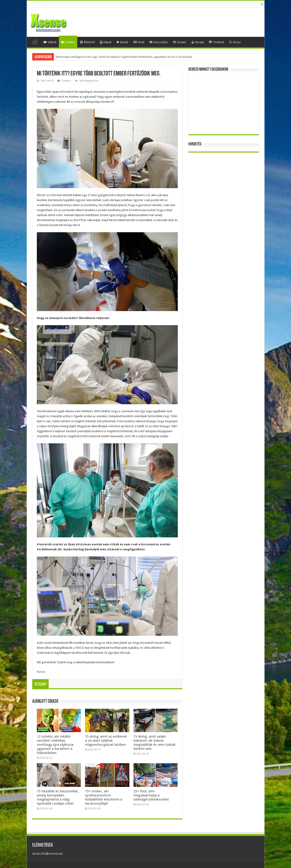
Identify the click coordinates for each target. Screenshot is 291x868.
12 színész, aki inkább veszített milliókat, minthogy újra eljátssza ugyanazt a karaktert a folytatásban (55, 745)
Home (35, 42)
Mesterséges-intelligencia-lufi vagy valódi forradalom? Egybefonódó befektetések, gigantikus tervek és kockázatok (124, 57)
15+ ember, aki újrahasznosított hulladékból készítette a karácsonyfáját (104, 797)
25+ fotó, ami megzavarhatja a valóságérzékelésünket (151, 795)
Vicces (235, 42)
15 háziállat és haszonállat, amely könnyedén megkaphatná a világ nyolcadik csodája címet (58, 797)
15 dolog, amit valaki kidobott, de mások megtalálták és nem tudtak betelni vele (154, 743)
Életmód (87, 42)
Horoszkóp (159, 42)
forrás (41, 672)
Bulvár (122, 42)
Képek (106, 42)
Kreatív (179, 42)
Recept (198, 42)
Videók (50, 42)
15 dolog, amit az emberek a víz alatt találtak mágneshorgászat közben (106, 741)
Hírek (139, 42)
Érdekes (68, 42)
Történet (217, 42)
